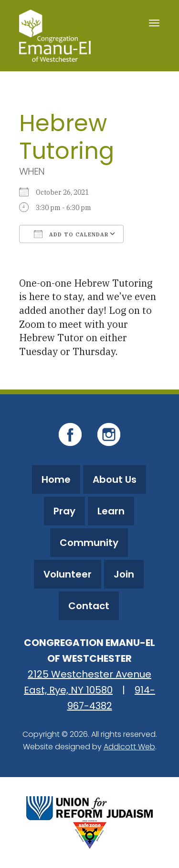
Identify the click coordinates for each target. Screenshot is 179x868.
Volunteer (68, 574)
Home (56, 479)
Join (124, 574)
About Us (115, 479)
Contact (89, 606)
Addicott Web (129, 747)
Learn (111, 511)
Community (89, 543)
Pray (64, 511)
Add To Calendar (71, 234)
